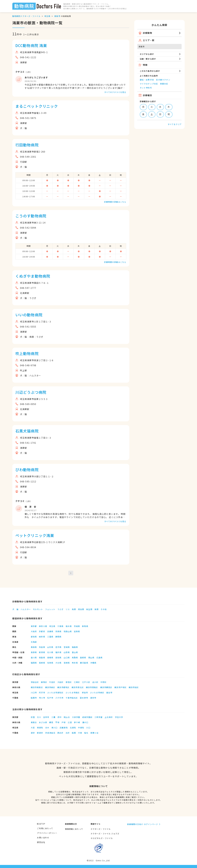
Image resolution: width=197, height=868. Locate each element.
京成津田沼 (50, 733)
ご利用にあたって (45, 828)
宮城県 (67, 647)
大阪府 (34, 631)
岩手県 (58, 647)
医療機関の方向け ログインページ (143, 824)
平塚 (57, 722)
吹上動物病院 (27, 353)
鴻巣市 (57, 16)
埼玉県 (47, 16)
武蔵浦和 (64, 728)
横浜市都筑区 (63, 687)
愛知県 (34, 637)
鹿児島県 (84, 663)
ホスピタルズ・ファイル (102, 838)
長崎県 (42, 663)
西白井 (60, 733)
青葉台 (34, 722)
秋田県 (42, 647)
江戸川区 (86, 682)
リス (68, 609)
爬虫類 (81, 609)
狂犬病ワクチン (163, 80)
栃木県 (69, 626)
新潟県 (42, 652)
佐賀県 (50, 663)
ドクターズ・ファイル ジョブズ (105, 834)
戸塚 (64, 722)
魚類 (96, 609)
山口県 (67, 657)
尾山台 (67, 717)
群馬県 (85, 626)
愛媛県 (50, 657)
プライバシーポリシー (47, 833)
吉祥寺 (46, 717)
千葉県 (60, 626)
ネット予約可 (146, 88)
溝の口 (85, 722)
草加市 (85, 692)
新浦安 (40, 733)
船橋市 (34, 698)
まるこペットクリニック (37, 106)
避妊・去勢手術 (147, 80)
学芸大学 (119, 717)
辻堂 (70, 722)
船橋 (74, 733)
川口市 (34, 692)
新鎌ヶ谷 (94, 733)
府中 (60, 717)
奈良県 (58, 631)
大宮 (33, 728)
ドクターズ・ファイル (101, 829)
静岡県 (58, 637)
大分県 (58, 663)
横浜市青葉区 (37, 687)
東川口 (54, 728)
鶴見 (51, 722)
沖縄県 (93, 663)
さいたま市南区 (73, 692)
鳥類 (74, 609)
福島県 (75, 647)
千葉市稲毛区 (72, 698)
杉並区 (52, 682)
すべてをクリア (175, 124)
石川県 (50, 652)
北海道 (34, 642)
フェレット (50, 609)
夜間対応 (164, 84)
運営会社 (41, 842)
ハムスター (26, 609)
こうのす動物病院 (31, 216)
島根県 (83, 657)
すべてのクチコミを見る (115, 92)
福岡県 (34, 663)
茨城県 (77, 626)
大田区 (60, 682)
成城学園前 (87, 717)
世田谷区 (35, 682)
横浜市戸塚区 (120, 687)
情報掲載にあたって (74, 829)
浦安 (33, 733)
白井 (68, 733)
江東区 (77, 682)
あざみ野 (43, 722)
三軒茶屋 (98, 717)
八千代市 (59, 698)
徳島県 (42, 657)
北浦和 (73, 728)
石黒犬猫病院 (27, 431)
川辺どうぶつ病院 (31, 392)
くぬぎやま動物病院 (33, 276)
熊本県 (75, 663)
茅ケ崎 (77, 722)
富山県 (75, 652)
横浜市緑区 (50, 687)
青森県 (34, 647)
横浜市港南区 (92, 687)
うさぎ (60, 609)
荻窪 (33, 717)
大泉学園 (76, 717)
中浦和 (81, 728)
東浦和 (40, 728)
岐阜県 (42, 637)
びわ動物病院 (27, 470)
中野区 (104, 682)
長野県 (34, 652)
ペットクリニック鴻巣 (35, 535)
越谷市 (109, 692)
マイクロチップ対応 (149, 84)
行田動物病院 (27, 145)
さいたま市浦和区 (55, 692)
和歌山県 (68, 631)
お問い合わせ (43, 838)
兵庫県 (50, 631)
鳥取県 (75, 657)
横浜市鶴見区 (106, 687)
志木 (47, 728)
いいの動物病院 (29, 315)
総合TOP (41, 824)
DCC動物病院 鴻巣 (31, 45)
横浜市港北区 (78, 687)
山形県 (50, 647)
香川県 (34, 657)
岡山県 (91, 657)
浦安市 (93, 698)
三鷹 (53, 717)
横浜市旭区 (134, 687)
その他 (104, 609)
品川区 (95, 682)
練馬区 (44, 682)
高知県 (58, 657)
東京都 (34, 626)
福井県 (58, 652)
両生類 (89, 609)
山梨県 (67, 652)
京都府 (42, 631)
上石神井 (109, 717)
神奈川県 (43, 626)
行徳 (80, 733)
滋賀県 (77, 631)
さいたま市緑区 (97, 692)
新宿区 (69, 682)
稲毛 (86, 733)
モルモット (38, 609)
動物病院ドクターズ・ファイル (26, 16)
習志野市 (84, 698)
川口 (88, 728)
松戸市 (50, 698)
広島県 (100, 657)
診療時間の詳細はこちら (115, 202)
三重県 (50, 637)
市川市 (42, 698)
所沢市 (42, 692)
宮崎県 (67, 663)
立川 (39, 717)
